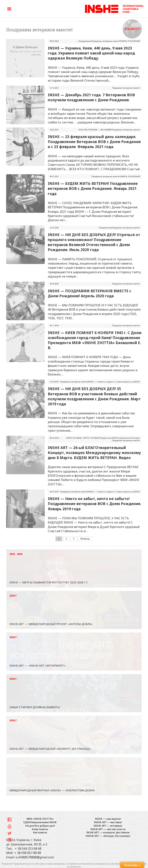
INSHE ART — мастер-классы (108, 829)
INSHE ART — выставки (108, 822)
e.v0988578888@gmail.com (35, 857)
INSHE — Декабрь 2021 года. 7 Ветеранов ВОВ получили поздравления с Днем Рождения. (91, 97)
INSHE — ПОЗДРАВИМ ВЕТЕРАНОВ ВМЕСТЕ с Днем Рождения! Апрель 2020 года (90, 293)
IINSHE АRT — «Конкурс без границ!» (108, 836)
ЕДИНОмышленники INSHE (40, 822)
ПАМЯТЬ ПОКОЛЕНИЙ (130, 41)
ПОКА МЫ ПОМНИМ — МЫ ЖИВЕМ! (95, 130)
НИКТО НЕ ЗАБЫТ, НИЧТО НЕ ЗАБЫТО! (84, 438)
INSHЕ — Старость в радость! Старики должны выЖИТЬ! (114, 382)
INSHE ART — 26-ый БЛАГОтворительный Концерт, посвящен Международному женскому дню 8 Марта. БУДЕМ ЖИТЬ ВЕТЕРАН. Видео (94, 453)
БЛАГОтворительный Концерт (126, 438)
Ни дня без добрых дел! (40, 826)
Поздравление (85, 41)
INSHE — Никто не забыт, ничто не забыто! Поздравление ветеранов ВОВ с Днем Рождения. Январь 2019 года (95, 504)
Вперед (85, 539)
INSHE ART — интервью (108, 826)
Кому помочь (40, 829)
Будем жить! (107, 438)
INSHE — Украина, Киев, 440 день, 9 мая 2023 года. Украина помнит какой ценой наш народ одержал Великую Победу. (91, 53)
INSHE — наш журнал (108, 819)
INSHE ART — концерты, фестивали (108, 832)
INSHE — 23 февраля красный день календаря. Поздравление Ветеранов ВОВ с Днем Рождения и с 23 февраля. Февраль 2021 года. (94, 142)
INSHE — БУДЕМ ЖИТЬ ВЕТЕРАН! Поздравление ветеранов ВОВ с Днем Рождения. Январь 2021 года (93, 188)
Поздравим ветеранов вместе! (106, 41)
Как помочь (40, 832)
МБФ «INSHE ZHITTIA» (40, 819)
